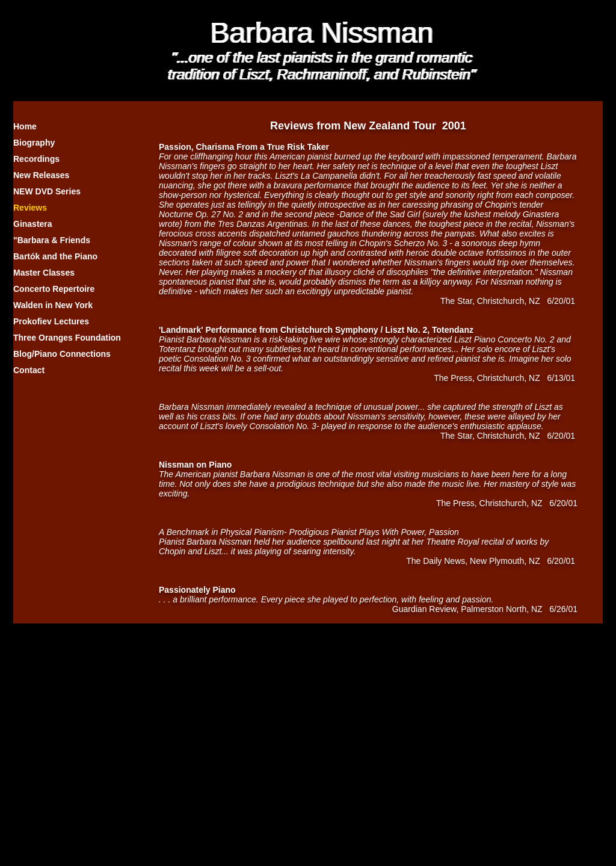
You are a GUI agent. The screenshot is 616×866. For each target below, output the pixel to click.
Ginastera (33, 224)
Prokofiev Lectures (51, 321)
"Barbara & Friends (52, 240)
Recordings (36, 159)
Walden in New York (53, 305)
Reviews (30, 208)
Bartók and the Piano (55, 256)
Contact (29, 370)
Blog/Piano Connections (62, 354)
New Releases (41, 175)
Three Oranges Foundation (67, 338)
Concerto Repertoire (54, 289)
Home (25, 126)
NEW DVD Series (47, 191)
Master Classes (44, 273)
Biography (34, 143)
